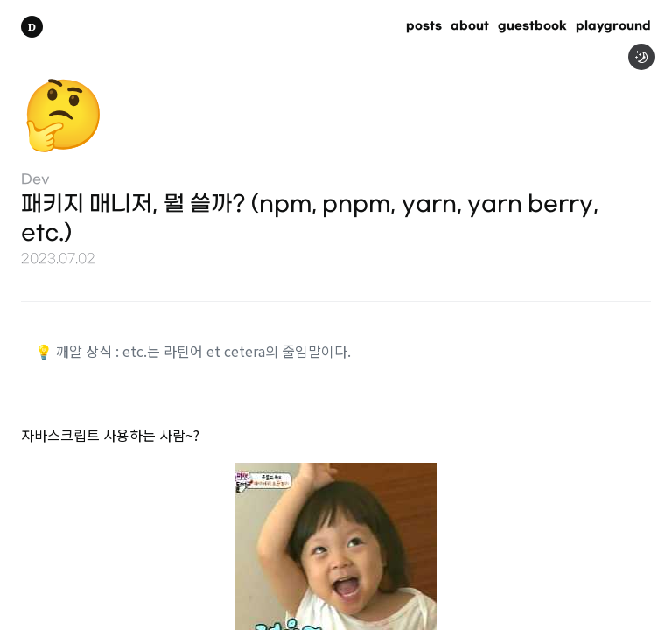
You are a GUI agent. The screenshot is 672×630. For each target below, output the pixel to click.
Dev (35, 180)
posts (424, 27)
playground (613, 27)
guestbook (532, 27)
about (470, 27)
